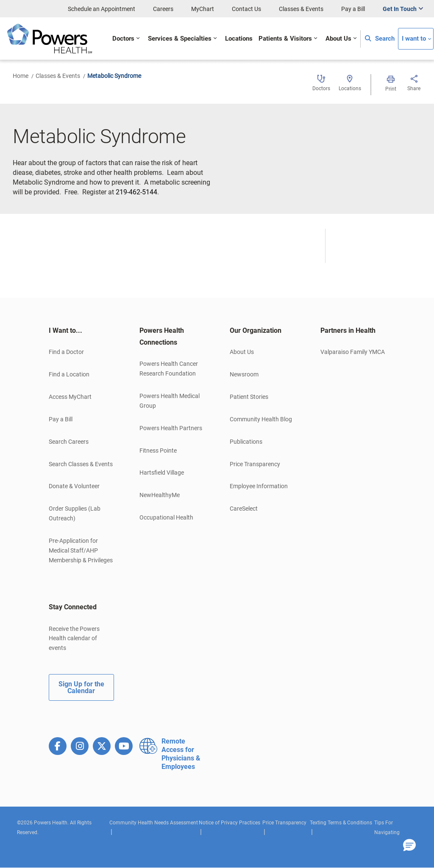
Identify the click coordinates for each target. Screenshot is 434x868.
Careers (163, 9)
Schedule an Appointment (102, 9)
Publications (246, 442)
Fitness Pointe (158, 451)
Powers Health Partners (171, 428)
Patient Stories (249, 397)
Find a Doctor (66, 352)
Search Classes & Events (81, 464)
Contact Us (246, 9)
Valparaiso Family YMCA (353, 352)
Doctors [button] (123, 39)
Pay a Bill (353, 9)
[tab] (81, 331)
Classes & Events (301, 9)
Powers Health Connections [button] (162, 336)
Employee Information (259, 486)
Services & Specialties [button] (180, 39)
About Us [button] (338, 39)
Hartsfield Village (162, 473)
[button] (409, 846)
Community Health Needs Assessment (154, 823)
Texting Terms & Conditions (341, 823)
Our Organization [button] (256, 330)
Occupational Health (166, 517)
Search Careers (69, 442)
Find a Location (69, 374)
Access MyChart (70, 397)
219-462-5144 (136, 192)
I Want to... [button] (65, 330)
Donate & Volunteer (74, 486)
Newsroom (244, 374)
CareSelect (244, 509)
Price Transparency (255, 464)
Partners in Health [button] (348, 330)
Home (21, 76)
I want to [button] (414, 39)
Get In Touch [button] (400, 9)
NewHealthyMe (160, 495)
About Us (242, 352)
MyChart (203, 9)
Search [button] (380, 39)
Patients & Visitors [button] (285, 39)
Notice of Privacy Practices (230, 823)
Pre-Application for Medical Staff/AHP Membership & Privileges (81, 550)
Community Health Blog (261, 419)
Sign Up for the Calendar (81, 687)
